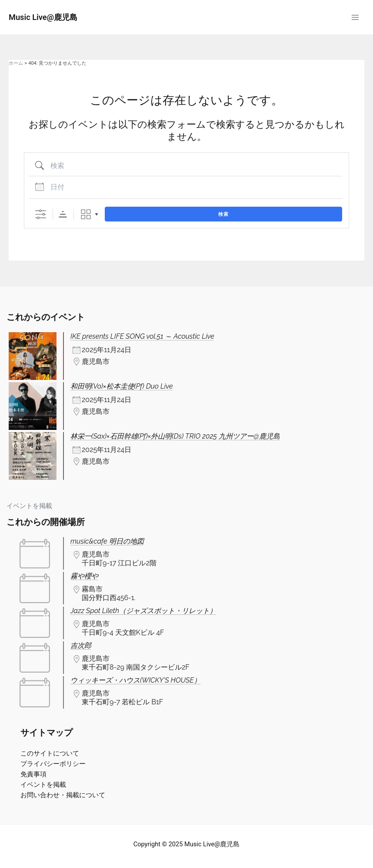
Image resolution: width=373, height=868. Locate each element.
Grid (86, 214)
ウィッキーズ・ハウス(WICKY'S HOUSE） (136, 680)
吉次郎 (81, 645)
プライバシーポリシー (53, 764)
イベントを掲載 (29, 506)
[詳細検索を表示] (41, 214)
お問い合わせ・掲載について (63, 795)
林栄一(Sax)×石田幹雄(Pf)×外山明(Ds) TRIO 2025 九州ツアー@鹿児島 (175, 436)
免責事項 (33, 774)
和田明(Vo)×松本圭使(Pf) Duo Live (122, 386)
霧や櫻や (84, 576)
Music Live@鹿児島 (43, 17)
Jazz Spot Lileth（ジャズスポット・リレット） (143, 611)
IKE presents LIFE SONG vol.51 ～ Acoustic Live (142, 336)
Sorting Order (63, 214)
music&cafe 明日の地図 (107, 541)
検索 (223, 214)
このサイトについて (50, 753)
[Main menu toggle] (355, 17)
